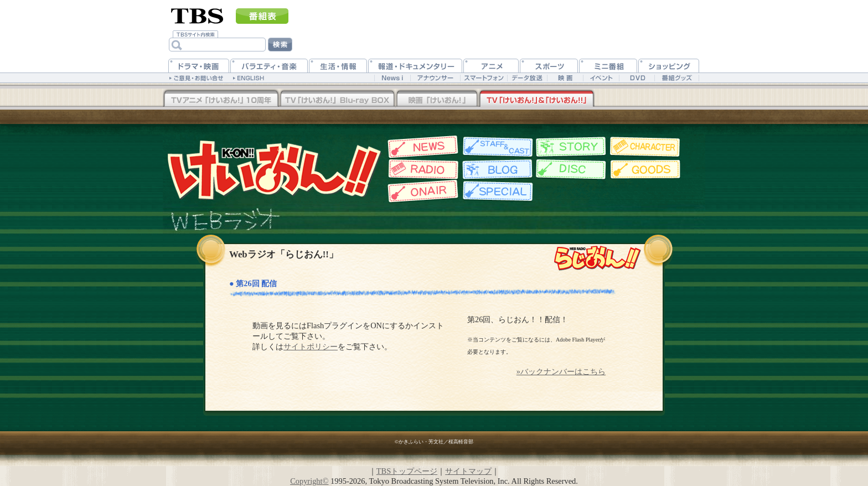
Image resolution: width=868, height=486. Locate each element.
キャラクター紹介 (646, 147)
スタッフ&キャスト (496, 147)
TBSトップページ (407, 471)
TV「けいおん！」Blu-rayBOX (337, 99)
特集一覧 (496, 192)
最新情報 (422, 147)
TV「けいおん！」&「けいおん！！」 (536, 99)
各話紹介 (571, 147)
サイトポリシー (311, 347)
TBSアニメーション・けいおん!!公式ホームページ (273, 169)
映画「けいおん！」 (437, 99)
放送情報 (422, 192)
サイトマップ (468, 471)
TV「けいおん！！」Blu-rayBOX (221, 99)
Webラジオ (422, 169)
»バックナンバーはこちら (561, 371)
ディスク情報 (571, 169)
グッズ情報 (646, 169)
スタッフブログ (496, 169)
